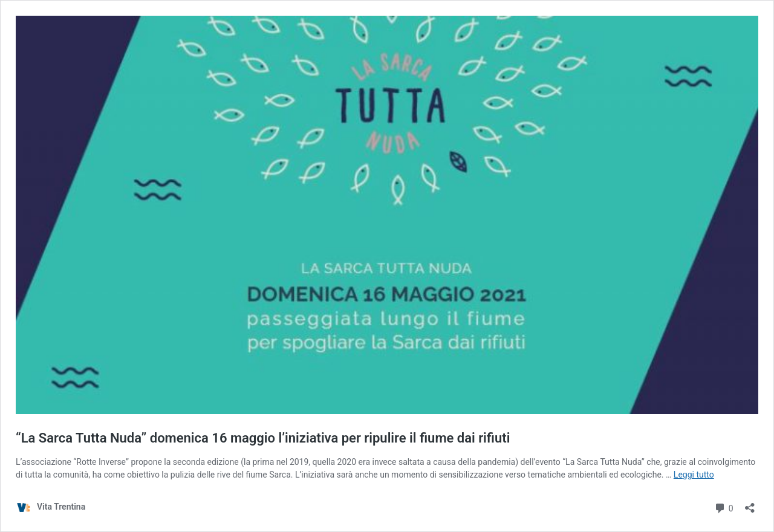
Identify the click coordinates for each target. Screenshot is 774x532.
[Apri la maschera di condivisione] (750, 504)
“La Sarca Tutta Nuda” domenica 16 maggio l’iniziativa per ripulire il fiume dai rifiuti (263, 438)
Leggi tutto (694, 475)
